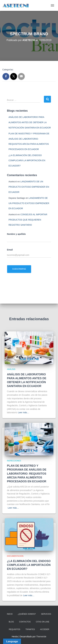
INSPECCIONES (14, 461)
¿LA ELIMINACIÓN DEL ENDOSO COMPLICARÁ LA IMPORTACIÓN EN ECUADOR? (27, 160)
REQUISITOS (15, 629)
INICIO (10, 614)
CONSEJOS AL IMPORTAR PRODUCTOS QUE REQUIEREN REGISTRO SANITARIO (28, 220)
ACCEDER (45, 629)
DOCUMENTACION (15, 556)
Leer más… (24, 412)
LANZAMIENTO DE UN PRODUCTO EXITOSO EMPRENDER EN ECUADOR (29, 187)
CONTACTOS (25, 622)
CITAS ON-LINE (43, 622)
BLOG (11, 622)
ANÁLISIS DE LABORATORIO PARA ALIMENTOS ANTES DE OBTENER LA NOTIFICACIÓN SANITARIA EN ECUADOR (30, 122)
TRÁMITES (30, 629)
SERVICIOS (46, 614)
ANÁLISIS (11, 369)
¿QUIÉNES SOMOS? (27, 614)
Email (10, 250)
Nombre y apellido (16, 234)
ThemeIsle (41, 637)
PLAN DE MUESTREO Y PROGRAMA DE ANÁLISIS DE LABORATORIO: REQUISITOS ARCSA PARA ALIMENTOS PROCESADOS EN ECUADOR (27, 474)
